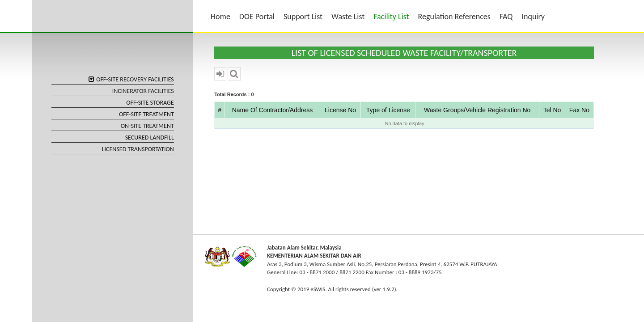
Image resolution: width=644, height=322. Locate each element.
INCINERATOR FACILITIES (143, 91)
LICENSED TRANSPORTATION (138, 149)
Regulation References (454, 17)
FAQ (506, 17)
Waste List (348, 17)
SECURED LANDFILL (150, 138)
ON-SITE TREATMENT (147, 126)
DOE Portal (257, 17)
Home (220, 17)
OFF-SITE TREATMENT (146, 114)
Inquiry (533, 17)
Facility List (391, 17)
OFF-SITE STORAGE (150, 103)
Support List (303, 17)
